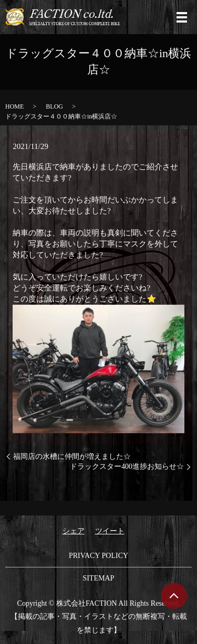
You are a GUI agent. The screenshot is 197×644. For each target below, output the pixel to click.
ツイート (110, 531)
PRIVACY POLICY (98, 556)
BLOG (54, 106)
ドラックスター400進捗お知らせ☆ (127, 466)
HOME (14, 106)
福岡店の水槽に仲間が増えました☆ (72, 457)
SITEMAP (99, 578)
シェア (74, 531)
